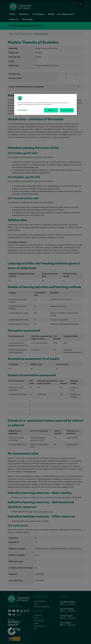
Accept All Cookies (67, 110)
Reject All (51, 110)
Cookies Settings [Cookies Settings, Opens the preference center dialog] (22, 110)
